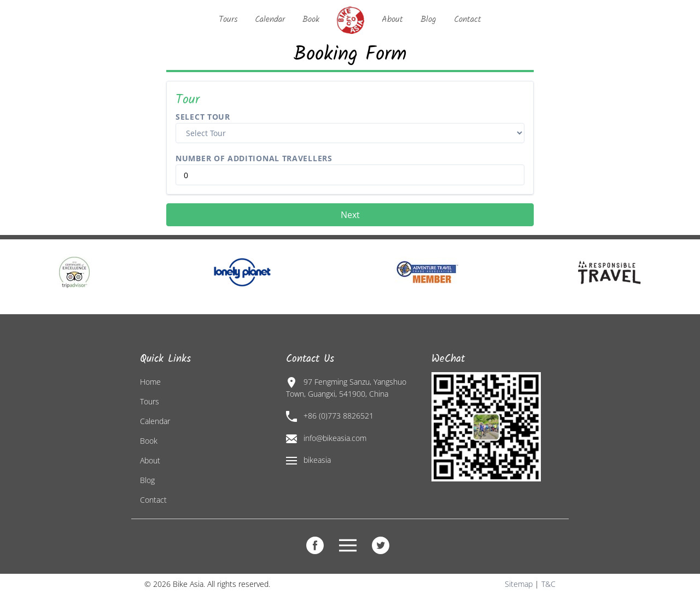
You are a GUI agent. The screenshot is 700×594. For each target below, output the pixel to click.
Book (311, 19)
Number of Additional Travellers (254, 158)
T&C (549, 584)
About (392, 19)
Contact (468, 19)
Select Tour (203, 117)
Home (150, 382)
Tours (228, 19)
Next (350, 215)
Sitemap (519, 584)
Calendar (270, 19)
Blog (428, 19)
